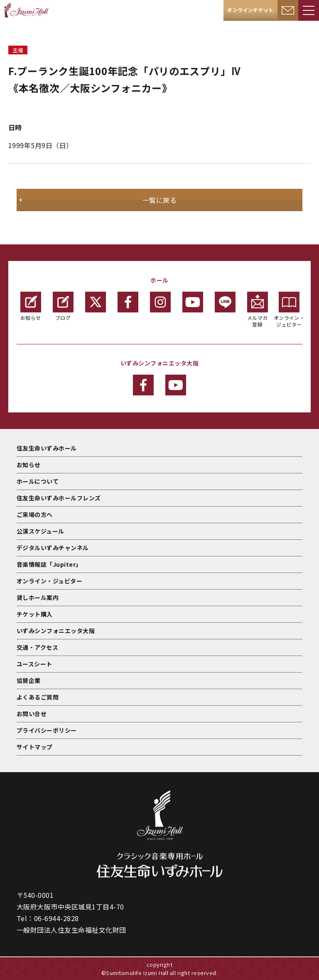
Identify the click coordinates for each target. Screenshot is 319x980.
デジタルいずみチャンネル (53, 548)
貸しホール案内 (38, 597)
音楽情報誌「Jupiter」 (49, 564)
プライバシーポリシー (47, 730)
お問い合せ (32, 714)
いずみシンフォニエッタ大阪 (56, 631)
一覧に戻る (159, 200)
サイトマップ (35, 747)
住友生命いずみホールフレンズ (59, 498)
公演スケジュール (40, 531)
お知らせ (31, 306)
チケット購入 (35, 614)
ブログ (63, 306)
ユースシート (34, 664)
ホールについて (38, 481)
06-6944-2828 (56, 918)
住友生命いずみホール (47, 448)
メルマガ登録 (258, 310)
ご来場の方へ (35, 514)
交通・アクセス (37, 647)
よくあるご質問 (38, 697)
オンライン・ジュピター (289, 310)
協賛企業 (29, 680)
